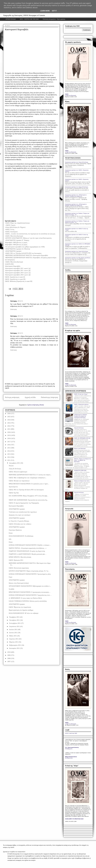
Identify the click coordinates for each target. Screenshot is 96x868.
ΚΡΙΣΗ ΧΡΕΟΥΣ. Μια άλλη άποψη (20, 557)
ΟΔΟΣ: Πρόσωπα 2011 (16, 560)
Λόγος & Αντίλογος (15, 469)
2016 (9, 445)
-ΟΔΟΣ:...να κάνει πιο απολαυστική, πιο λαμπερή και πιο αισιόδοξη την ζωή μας (30, 234)
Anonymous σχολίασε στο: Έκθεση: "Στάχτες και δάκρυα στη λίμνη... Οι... (77, 214)
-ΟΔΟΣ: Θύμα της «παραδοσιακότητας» (17, 223)
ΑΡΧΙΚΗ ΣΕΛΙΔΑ (11, 19)
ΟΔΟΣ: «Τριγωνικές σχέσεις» (81, 404)
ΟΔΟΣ (67, 94)
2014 (9, 451)
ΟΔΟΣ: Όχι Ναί (14, 493)
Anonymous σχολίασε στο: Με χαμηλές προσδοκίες (78, 258)
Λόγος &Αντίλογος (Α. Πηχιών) (15, 227)
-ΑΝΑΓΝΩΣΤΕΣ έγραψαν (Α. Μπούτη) (17, 249)
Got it (54, 11)
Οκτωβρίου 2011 (15, 620)
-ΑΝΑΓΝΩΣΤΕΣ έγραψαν (13, 251)
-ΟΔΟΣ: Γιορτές (10, 225)
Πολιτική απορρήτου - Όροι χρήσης (54, 19)
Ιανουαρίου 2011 (15, 648)
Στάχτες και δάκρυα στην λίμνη (82, 481)
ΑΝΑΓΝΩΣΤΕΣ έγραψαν (17, 509)
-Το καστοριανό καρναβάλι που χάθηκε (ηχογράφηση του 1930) (25, 247)
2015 (9, 448)
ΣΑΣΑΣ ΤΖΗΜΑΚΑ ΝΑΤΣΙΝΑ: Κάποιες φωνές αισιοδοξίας (28, 601)
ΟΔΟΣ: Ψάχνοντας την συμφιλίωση (20, 607)
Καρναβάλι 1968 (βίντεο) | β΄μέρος (16, 245)
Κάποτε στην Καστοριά (80, 448)
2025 (9, 417)
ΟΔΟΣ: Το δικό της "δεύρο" (81, 394)
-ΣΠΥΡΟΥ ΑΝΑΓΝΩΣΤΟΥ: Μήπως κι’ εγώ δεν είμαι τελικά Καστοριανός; (28, 238)
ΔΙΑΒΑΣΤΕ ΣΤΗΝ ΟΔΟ (80, 470)
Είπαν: (11, 542)
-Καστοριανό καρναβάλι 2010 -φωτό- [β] (18, 275)
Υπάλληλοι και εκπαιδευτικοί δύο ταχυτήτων (23, 512)
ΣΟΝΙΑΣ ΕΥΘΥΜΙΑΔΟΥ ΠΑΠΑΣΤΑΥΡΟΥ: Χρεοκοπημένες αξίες (30, 574)
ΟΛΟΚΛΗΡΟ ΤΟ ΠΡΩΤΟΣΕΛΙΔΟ (74, 819)
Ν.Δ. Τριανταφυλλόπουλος (72, 747)
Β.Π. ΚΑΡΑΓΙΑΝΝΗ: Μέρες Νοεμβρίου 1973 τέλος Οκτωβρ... (28, 496)
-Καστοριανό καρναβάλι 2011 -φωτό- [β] (18, 271)
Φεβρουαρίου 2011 (15, 645)
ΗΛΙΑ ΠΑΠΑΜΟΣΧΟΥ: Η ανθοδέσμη (21, 536)
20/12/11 (20, 301)
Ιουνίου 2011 (13, 633)
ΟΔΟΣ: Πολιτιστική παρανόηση (19, 568)
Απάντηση (14, 309)
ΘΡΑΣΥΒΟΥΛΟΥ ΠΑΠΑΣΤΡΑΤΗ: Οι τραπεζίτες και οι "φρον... (29, 484)
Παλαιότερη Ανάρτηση (49, 397)
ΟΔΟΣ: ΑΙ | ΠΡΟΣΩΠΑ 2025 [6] (82, 438)
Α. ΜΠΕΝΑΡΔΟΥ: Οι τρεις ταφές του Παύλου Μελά (25, 598)
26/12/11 (20, 333)
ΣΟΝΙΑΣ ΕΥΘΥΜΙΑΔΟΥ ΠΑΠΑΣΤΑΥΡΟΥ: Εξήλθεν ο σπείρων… (30, 545)
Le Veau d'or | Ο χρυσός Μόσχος (19, 521)
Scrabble (11, 589)
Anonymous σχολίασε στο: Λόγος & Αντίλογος (77, 162)
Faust (10, 577)
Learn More (45, 11)
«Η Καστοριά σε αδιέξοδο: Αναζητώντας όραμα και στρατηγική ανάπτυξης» (81, 416)
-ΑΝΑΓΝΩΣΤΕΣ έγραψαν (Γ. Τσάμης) (17, 240)
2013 (9, 454)
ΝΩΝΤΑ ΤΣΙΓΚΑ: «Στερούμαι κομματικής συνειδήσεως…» (28, 548)
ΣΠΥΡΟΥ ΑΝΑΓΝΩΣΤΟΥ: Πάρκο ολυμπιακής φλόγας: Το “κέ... (29, 571)
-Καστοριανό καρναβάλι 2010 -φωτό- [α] (18, 273)
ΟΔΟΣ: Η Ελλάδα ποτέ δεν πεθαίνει (20, 524)
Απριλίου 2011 (14, 639)
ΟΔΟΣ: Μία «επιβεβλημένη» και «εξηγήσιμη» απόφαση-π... (28, 478)
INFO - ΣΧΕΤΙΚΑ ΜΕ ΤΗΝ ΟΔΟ (29, 19)
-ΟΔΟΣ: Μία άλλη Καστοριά (14, 236)
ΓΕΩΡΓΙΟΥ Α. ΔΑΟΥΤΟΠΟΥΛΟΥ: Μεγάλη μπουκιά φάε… (28, 554)
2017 (9, 442)
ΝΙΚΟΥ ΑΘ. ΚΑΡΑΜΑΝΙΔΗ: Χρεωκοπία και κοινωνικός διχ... (28, 500)
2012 (9, 457)
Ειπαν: (11, 533)
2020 (9, 432)
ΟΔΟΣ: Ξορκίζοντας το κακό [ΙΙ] (15, 279)
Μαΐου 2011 (13, 636)
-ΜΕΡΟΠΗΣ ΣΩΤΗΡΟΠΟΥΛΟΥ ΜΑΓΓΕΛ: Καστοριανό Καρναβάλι (27, 255)
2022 (9, 426)
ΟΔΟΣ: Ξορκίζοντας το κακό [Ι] (15, 277)
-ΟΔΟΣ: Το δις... (10, 230)
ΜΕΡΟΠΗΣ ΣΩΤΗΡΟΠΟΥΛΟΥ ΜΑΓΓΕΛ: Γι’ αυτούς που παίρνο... (30, 475)
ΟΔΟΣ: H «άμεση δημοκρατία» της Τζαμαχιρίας (24, 503)
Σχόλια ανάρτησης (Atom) (36, 405)
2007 (9, 662)
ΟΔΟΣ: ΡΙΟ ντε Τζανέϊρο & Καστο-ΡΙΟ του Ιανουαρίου (26, 490)
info (10, 539)
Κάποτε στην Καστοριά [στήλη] (19, 583)
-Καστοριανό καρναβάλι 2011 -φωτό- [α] (18, 268)
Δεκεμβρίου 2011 (15, 463)
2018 (9, 438)
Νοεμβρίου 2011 (15, 617)
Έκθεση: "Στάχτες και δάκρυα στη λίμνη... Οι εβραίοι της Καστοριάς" (82, 460)
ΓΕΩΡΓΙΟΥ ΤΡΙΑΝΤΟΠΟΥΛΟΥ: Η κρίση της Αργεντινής (27, 551)
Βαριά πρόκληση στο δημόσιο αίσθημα (21, 610)
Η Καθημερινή (69, 749)
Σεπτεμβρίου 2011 (15, 623)
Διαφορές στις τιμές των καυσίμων (20, 515)
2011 (9, 460)
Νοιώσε (11, 466)
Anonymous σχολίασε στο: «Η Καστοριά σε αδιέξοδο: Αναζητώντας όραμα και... (76, 195)
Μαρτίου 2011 (14, 642)
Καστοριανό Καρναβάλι (13, 266)
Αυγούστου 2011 (15, 626)
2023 (9, 423)
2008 (9, 658)
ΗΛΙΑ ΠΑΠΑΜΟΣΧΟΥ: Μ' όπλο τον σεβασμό (24, 613)
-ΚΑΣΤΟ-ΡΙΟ (9, 264)
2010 (9, 652)
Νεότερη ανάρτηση (12, 397)
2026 (9, 414)
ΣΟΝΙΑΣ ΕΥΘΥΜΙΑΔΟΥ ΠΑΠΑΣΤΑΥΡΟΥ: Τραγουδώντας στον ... (30, 595)
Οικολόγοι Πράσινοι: (15, 530)
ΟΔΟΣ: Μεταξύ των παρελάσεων (19, 481)
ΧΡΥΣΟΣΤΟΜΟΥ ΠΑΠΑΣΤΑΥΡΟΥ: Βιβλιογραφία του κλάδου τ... (30, 586)
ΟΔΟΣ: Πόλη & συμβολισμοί (18, 472)
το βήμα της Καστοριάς (71, 95)
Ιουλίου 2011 (14, 630)
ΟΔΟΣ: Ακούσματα (12, 232)
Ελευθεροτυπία (69, 758)
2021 (9, 429)
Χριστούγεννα (13, 487)
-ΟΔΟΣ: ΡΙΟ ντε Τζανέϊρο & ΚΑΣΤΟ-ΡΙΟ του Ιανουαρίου (23, 253)
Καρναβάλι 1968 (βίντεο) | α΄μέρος (16, 243)
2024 (9, 420)
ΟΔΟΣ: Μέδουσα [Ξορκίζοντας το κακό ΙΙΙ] (19, 281)
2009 (9, 655)
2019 (9, 435)
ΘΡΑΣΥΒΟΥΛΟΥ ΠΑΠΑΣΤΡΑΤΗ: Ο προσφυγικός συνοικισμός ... (30, 592)
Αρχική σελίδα (30, 397)
